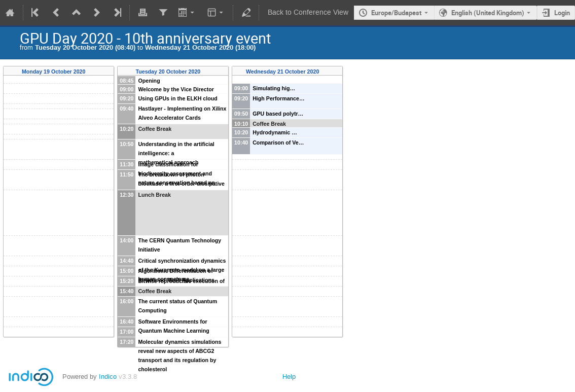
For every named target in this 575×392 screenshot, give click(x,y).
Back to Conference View (308, 12)
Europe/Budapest (396, 13)
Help (289, 377)
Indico (108, 377)
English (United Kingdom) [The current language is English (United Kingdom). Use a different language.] (488, 13)
